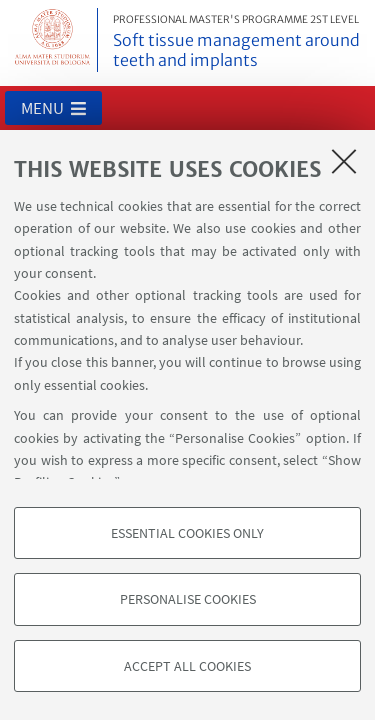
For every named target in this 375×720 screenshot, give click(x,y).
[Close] (344, 161)
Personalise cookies (188, 599)
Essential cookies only (187, 533)
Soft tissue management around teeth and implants (240, 42)
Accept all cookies (187, 666)
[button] (53, 108)
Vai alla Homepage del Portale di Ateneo (53, 40)
